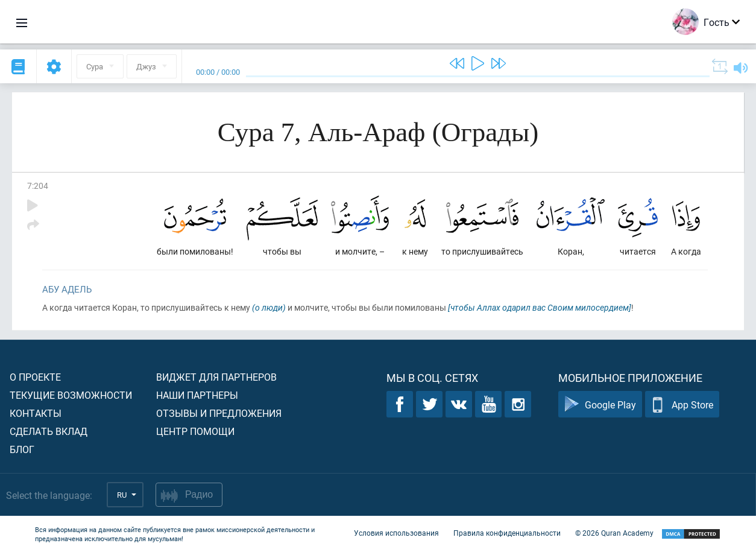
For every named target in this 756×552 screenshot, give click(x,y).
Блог (22, 449)
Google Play (600, 404)
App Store (682, 404)
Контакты (36, 413)
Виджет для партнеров (216, 377)
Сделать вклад (49, 431)
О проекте (35, 377)
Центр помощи (195, 431)
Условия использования (396, 533)
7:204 (38, 186)
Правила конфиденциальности (507, 533)
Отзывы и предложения (219, 413)
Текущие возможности (71, 395)
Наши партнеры (197, 395)
